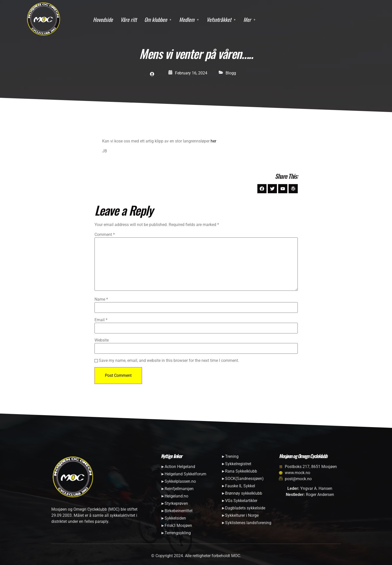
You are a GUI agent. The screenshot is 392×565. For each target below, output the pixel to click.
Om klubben (158, 19)
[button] (158, 20)
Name (101, 299)
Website (102, 340)
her (213, 141)
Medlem (189, 19)
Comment (105, 235)
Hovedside (103, 19)
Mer (249, 19)
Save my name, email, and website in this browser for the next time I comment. (169, 361)
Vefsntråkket (221, 19)
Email (101, 320)
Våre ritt (129, 19)
